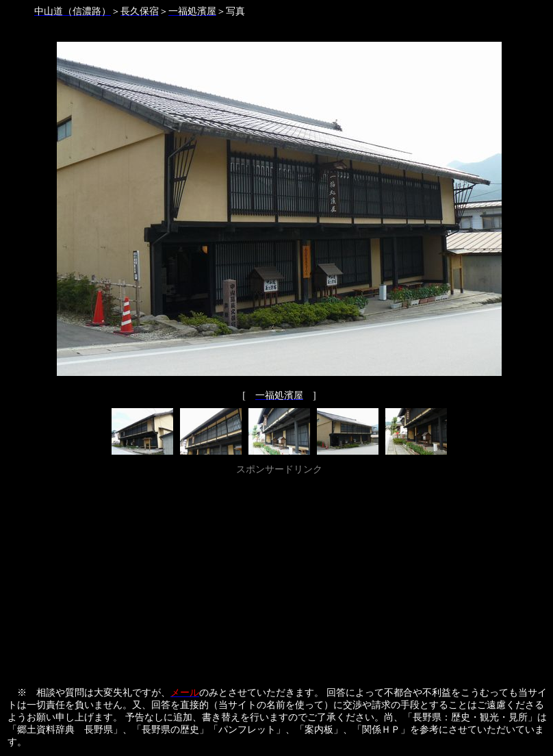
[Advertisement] (280, 575)
